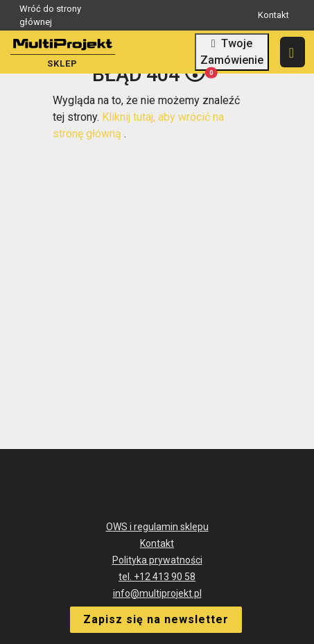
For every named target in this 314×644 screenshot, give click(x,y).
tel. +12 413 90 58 (157, 577)
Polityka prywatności (157, 560)
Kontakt (273, 15)
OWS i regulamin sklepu (157, 527)
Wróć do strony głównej (84, 16)
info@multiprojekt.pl (157, 593)
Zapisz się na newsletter (156, 619)
